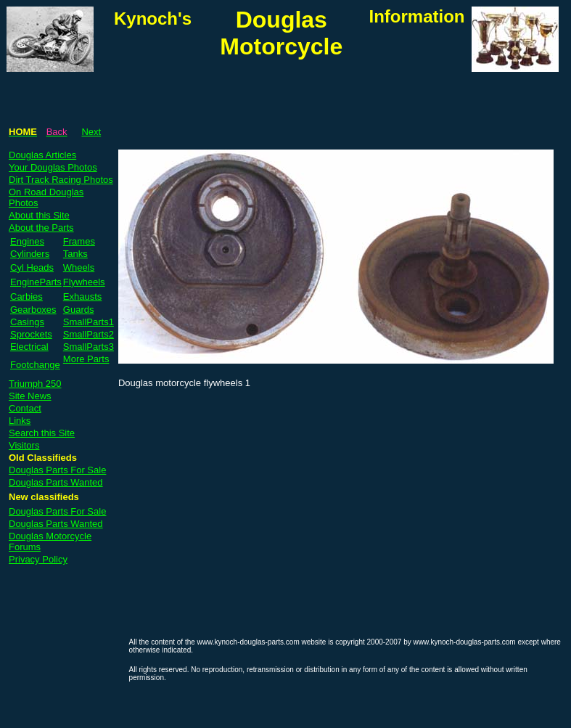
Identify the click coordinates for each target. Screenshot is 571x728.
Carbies (26, 296)
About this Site (39, 215)
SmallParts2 (89, 334)
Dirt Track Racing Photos (61, 180)
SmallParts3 (89, 347)
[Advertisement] (284, 84)
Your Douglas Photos (53, 167)
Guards (79, 310)
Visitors (24, 445)
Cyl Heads (32, 267)
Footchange (35, 365)
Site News (30, 396)
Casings (27, 322)
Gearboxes (33, 310)
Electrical (29, 347)
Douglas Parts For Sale (57, 470)
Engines (27, 241)
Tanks (75, 254)
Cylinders (30, 254)
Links (20, 421)
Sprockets (31, 334)
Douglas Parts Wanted (56, 482)
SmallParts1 (89, 322)
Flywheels (84, 282)
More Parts (86, 359)
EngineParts (36, 282)
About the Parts (41, 228)
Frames (79, 241)
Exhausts (82, 296)
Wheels (79, 267)
